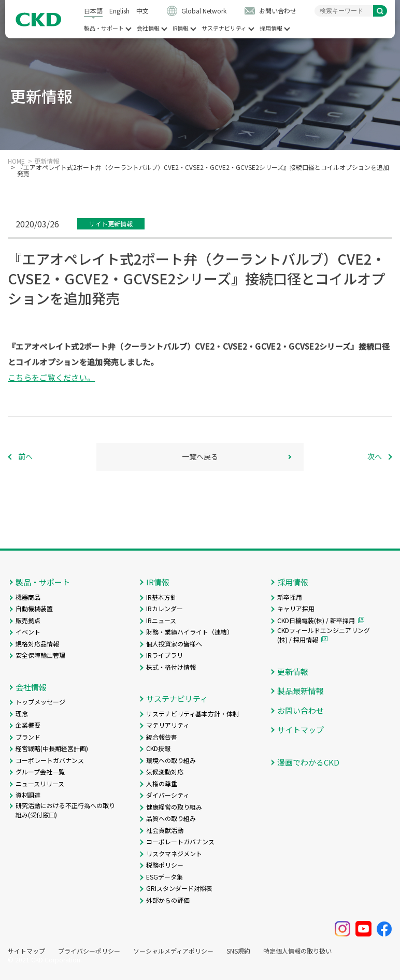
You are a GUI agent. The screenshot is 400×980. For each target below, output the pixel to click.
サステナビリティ (224, 28)
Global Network (204, 11)
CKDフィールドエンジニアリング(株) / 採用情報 (324, 635)
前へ (25, 456)
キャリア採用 (296, 608)
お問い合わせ (278, 11)
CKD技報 (158, 748)
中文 (142, 11)
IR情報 (181, 28)
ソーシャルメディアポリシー (173, 951)
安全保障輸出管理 (40, 655)
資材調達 (28, 795)
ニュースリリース (40, 783)
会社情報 (148, 28)
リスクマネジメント (174, 853)
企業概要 (28, 725)
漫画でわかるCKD (308, 762)
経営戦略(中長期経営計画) (52, 748)
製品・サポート (104, 28)
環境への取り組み (171, 760)
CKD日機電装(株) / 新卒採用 (316, 620)
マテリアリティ (168, 725)
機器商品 (28, 597)
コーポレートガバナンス (50, 760)
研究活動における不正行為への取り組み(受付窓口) (65, 810)
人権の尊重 (162, 783)
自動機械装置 (34, 608)
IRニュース (161, 620)
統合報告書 (162, 737)
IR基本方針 (161, 597)
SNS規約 (238, 951)
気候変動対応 (165, 772)
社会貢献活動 (165, 830)
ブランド (28, 737)
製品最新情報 (301, 691)
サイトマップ (301, 730)
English (119, 11)
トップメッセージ (40, 702)
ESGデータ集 (165, 877)
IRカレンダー (165, 608)
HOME (16, 161)
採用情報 (271, 28)
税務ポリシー (165, 865)
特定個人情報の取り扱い (297, 951)
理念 (22, 714)
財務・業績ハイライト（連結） (190, 632)
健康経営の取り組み (174, 807)
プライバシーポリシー (89, 951)
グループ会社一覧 (40, 772)
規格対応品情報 (37, 644)
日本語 (93, 11)
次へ (375, 456)
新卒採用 (290, 597)
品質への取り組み (171, 818)
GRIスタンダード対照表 (179, 888)
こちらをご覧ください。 (51, 377)
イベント (28, 632)
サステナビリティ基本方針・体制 (192, 714)
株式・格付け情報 (171, 667)
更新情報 (47, 161)
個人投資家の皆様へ (174, 644)
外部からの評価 (168, 900)
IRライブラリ (165, 655)
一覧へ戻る (200, 456)
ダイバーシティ (168, 795)
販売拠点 (28, 620)
